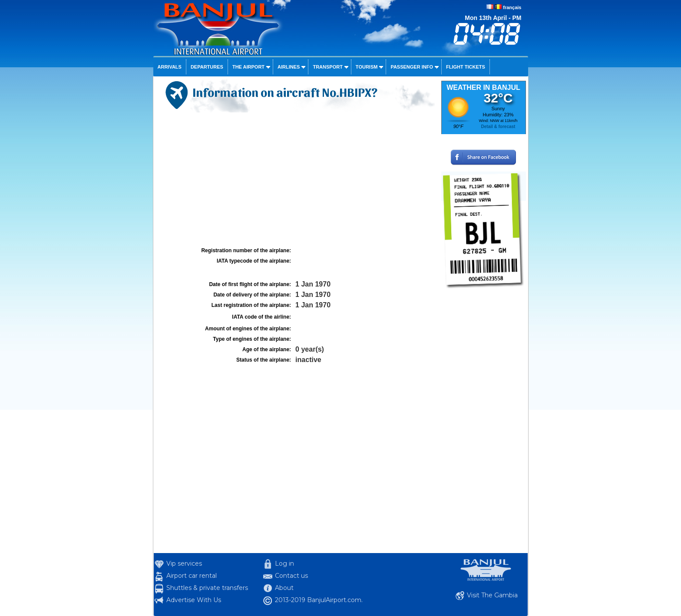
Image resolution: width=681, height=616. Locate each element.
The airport (248, 67)
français (512, 7)
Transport (327, 67)
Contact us (291, 576)
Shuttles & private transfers (207, 588)
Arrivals (170, 67)
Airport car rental (192, 576)
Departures (207, 67)
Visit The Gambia (492, 595)
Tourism (367, 67)
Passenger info (412, 67)
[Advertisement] (296, 180)
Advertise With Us (194, 600)
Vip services (184, 563)
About (284, 588)
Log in (284, 563)
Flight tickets (466, 67)
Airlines (289, 67)
